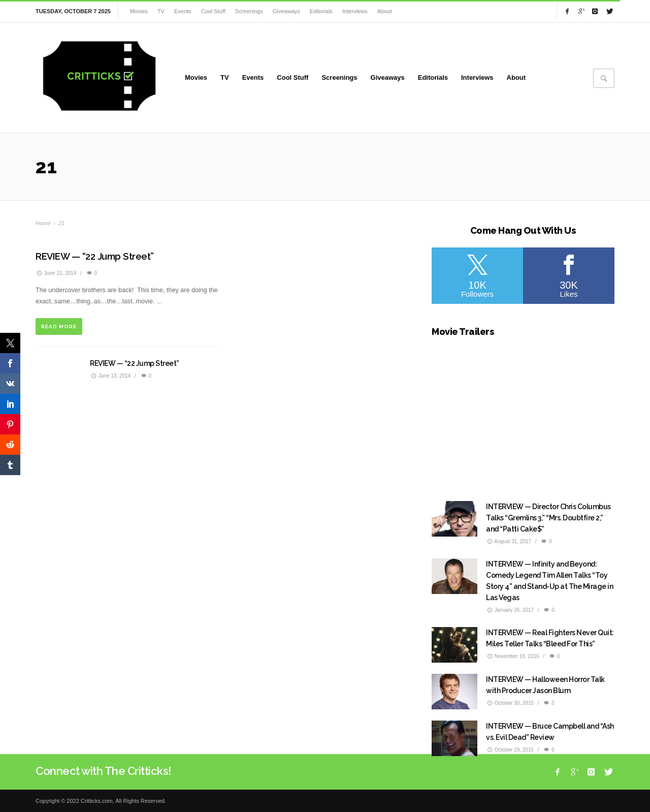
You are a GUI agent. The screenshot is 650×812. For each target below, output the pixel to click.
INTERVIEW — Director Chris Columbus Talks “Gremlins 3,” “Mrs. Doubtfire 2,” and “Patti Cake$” (548, 518)
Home (43, 223)
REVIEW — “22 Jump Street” (95, 256)
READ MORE (59, 326)
